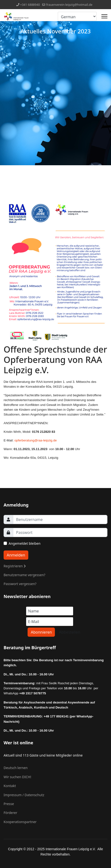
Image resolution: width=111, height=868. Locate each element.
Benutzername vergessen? (24, 575)
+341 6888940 (30, 5)
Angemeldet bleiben (25, 543)
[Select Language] (77, 16)
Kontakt (10, 786)
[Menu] (104, 16)
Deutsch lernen (16, 768)
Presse (9, 804)
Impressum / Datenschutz (24, 795)
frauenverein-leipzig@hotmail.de (69, 5)
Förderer (10, 813)
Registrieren (15, 566)
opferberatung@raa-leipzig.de (36, 440)
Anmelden (16, 555)
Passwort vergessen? (20, 584)
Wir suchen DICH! (17, 777)
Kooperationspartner (20, 822)
